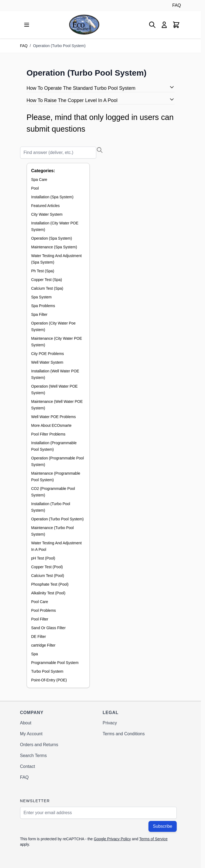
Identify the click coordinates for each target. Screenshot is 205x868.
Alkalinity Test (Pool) (48, 593)
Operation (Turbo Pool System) (58, 519)
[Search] (58, 153)
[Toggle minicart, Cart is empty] (176, 25)
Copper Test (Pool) (47, 567)
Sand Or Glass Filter (49, 628)
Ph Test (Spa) (43, 271)
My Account (31, 734)
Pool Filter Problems (48, 434)
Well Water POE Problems (54, 417)
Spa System (41, 297)
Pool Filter (40, 619)
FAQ (176, 5)
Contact (28, 766)
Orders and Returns (39, 745)
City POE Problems (48, 354)
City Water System (47, 214)
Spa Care (39, 180)
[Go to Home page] (84, 25)
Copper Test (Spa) (47, 280)
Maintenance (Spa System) (54, 247)
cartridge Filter (43, 645)
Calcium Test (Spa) (47, 288)
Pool (35, 188)
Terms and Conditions (124, 734)
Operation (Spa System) (52, 238)
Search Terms (33, 756)
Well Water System (47, 362)
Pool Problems (44, 610)
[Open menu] (27, 25)
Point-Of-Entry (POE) (49, 680)
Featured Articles (46, 206)
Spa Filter (39, 314)
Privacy (110, 723)
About (26, 723)
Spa (35, 654)
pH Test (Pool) (43, 558)
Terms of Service (153, 839)
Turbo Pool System (47, 671)
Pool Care (40, 602)
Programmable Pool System (55, 663)
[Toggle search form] (152, 25)
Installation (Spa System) (52, 197)
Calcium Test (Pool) (48, 576)
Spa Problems (43, 306)
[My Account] (164, 25)
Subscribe (162, 826)
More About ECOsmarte (52, 425)
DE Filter (39, 637)
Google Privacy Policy (112, 839)
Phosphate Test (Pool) (50, 584)
